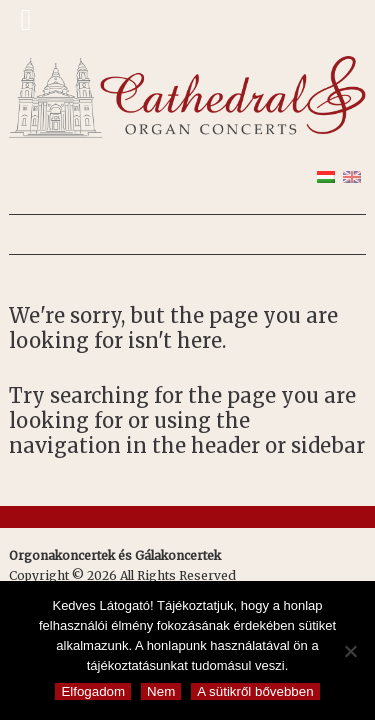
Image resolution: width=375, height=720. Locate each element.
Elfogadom (93, 691)
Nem (161, 691)
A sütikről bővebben (255, 691)
